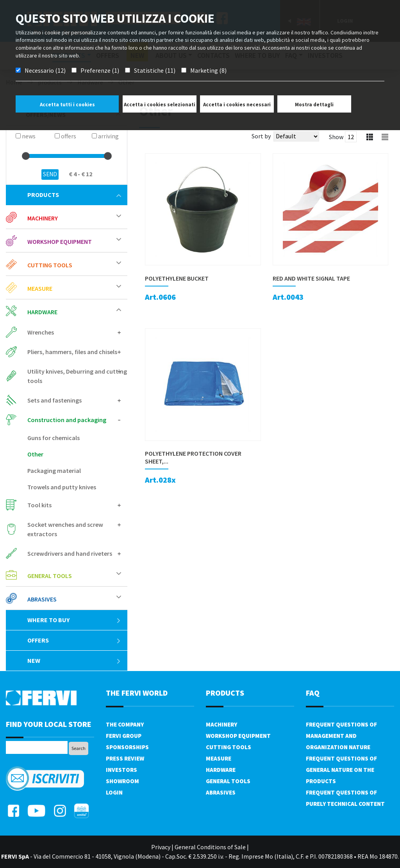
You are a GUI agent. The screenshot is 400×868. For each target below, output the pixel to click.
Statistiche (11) (155, 70)
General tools (50, 576)
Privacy (161, 847)
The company (125, 724)
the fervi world (137, 693)
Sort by (261, 136)
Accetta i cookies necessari (237, 105)
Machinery (43, 218)
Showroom (122, 781)
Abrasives (42, 599)
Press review (125, 758)
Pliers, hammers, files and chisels (72, 352)
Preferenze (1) (100, 70)
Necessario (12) (45, 70)
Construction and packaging (67, 420)
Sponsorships (127, 747)
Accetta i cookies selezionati (160, 105)
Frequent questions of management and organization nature (341, 736)
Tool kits (39, 505)
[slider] (26, 156)
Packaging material (54, 471)
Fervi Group (124, 736)
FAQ (313, 693)
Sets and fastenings (54, 400)
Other (35, 454)
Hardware (42, 312)
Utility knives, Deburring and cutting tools (77, 376)
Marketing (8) (208, 70)
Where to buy (74, 620)
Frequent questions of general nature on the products (341, 770)
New (74, 660)
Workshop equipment (60, 242)
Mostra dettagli (314, 105)
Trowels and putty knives (62, 487)
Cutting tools (50, 265)
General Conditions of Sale (210, 847)
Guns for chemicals (54, 438)
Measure (40, 288)
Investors (121, 770)
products (74, 195)
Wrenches (41, 332)
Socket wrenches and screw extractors (65, 529)
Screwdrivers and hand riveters (70, 553)
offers (74, 640)
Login (114, 792)
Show (336, 137)
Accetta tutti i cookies (67, 105)
